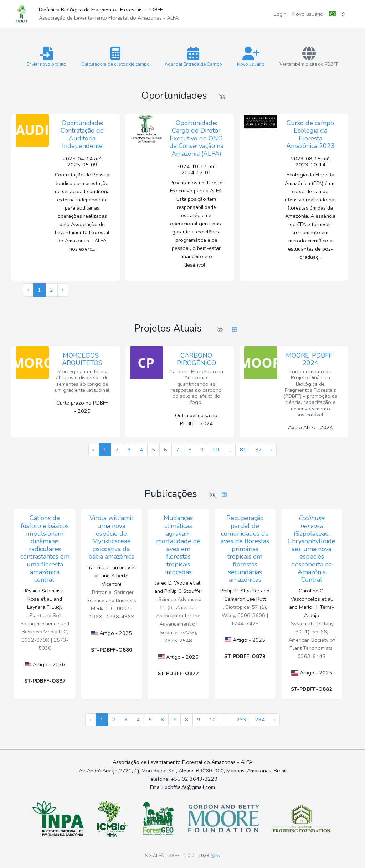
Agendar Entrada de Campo (193, 57)
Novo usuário (308, 14)
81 (243, 450)
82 (258, 450)
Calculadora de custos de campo (115, 57)
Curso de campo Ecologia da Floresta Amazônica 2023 (310, 135)
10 (216, 450)
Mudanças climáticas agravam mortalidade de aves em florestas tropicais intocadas (178, 545)
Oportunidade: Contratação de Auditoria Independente (82, 135)
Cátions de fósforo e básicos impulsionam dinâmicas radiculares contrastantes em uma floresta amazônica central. (45, 549)
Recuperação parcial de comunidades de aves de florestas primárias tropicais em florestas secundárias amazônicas (245, 549)
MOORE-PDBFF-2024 (310, 359)
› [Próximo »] (63, 290)
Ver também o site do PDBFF (309, 57)
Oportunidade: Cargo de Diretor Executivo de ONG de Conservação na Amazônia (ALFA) (196, 138)
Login (280, 14)
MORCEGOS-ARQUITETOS (82, 359)
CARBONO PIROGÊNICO (196, 359)
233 (241, 720)
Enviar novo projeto (47, 57)
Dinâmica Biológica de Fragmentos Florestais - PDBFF (109, 14)
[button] (338, 14)
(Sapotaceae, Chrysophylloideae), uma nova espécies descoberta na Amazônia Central (312, 549)
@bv (215, 855)
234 (260, 720)
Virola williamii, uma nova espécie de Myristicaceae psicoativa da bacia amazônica (111, 537)
